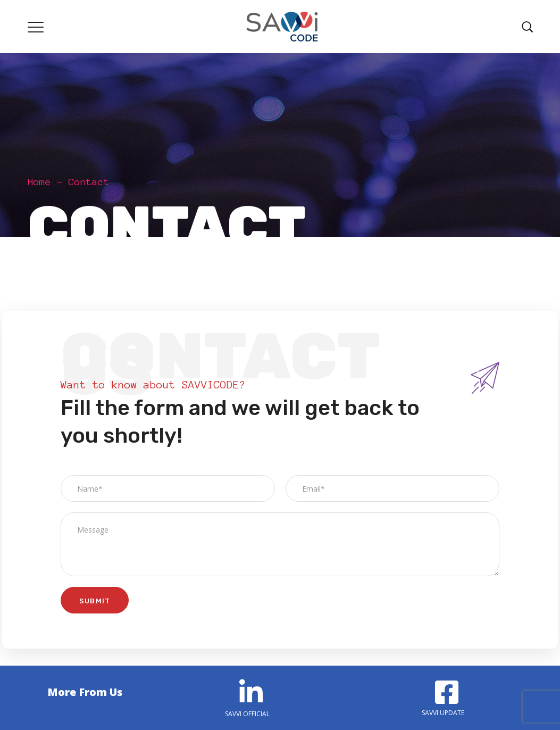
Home (39, 182)
